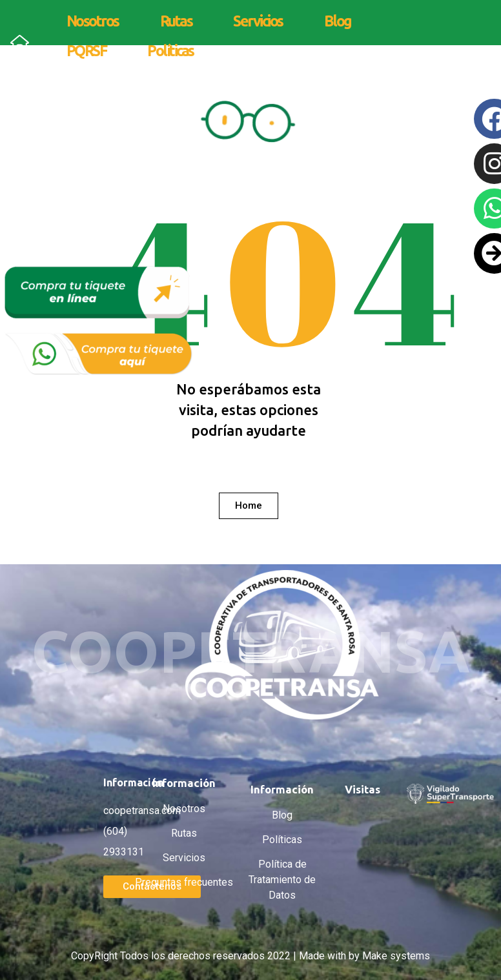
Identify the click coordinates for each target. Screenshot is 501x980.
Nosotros (93, 21)
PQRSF (87, 51)
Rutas (176, 21)
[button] (249, 506)
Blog (338, 21)
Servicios (258, 21)
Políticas (170, 51)
